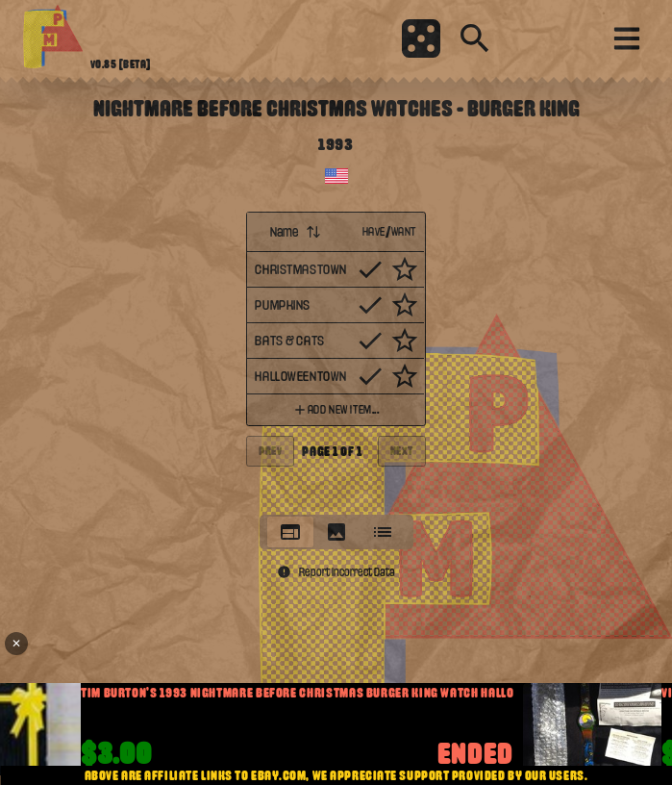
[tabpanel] (336, 357)
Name (296, 232)
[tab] (290, 532)
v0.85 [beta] (121, 64)
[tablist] (336, 532)
